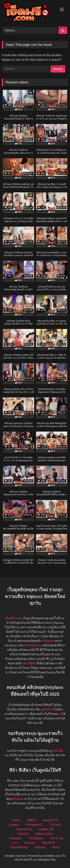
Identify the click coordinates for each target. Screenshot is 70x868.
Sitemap (40, 847)
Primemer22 (34, 825)
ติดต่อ (56, 847)
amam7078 (50, 820)
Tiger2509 (48, 843)
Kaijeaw (29, 843)
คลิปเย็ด (58, 751)
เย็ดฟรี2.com (14, 618)
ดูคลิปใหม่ (48, 709)
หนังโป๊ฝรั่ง (29, 663)
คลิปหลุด (48, 641)
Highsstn (23, 834)
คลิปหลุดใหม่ (33, 645)
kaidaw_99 (46, 829)
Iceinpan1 (16, 838)
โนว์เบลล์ (55, 825)
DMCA (31, 820)
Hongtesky (36, 838)
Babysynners (44, 834)
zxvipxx (14, 825)
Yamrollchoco (19, 847)
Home (16, 820)
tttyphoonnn (24, 829)
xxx (60, 714)
